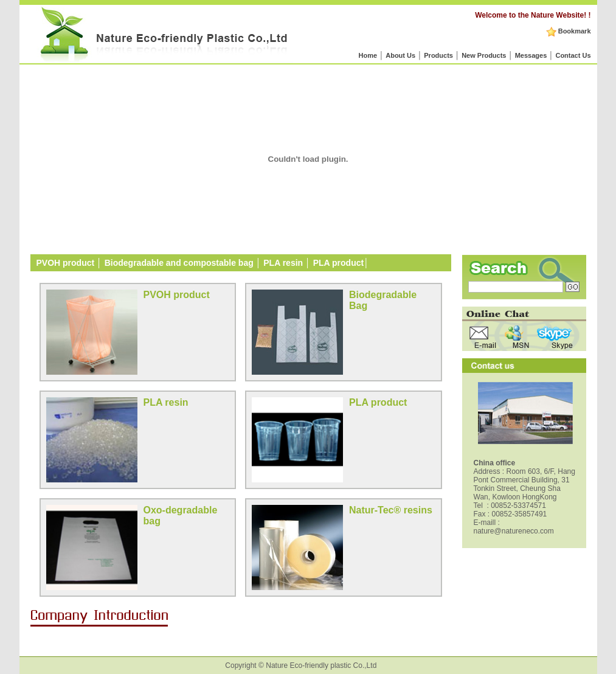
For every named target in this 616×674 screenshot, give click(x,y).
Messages (531, 55)
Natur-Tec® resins (391, 510)
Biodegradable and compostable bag (179, 263)
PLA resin (284, 263)
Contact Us (573, 55)
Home (368, 55)
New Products (484, 55)
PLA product (338, 263)
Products (438, 55)
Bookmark (569, 31)
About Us (400, 55)
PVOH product (66, 263)
